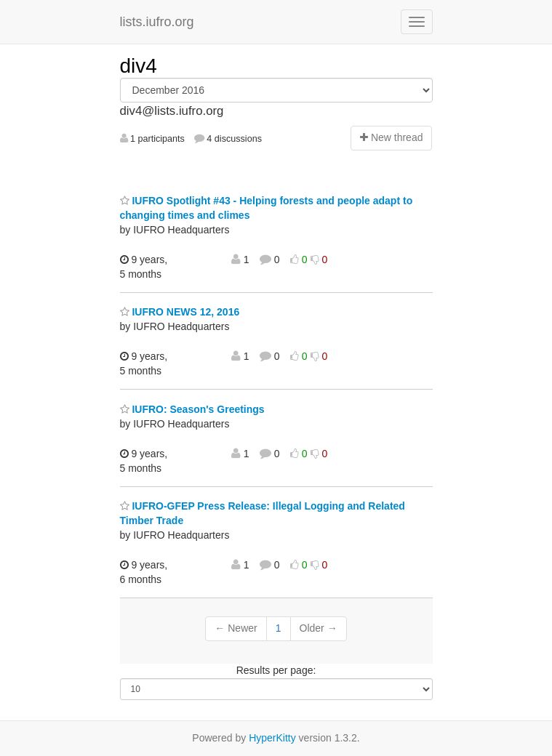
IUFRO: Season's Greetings (192, 409)
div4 (139, 66)
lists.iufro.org (157, 22)
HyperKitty (272, 738)
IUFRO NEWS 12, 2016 (180, 312)
